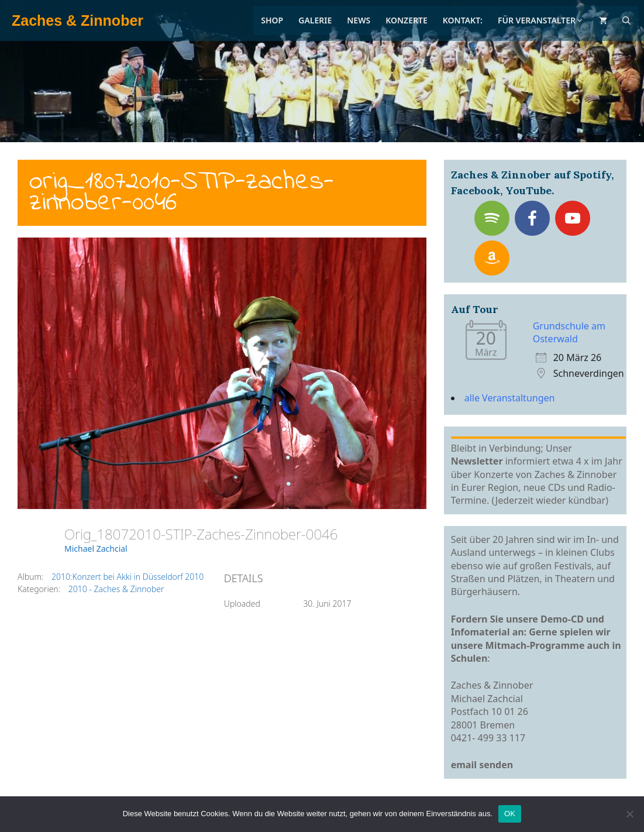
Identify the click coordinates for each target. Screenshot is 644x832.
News (359, 20)
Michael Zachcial (96, 549)
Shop (272, 20)
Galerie (315, 20)
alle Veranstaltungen (510, 398)
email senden (482, 765)
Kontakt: (463, 20)
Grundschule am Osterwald (569, 332)
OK (510, 814)
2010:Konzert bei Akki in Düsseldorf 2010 (128, 577)
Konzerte (407, 20)
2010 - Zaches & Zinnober (116, 589)
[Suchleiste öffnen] (626, 20)
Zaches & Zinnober (78, 20)
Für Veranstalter (541, 20)
